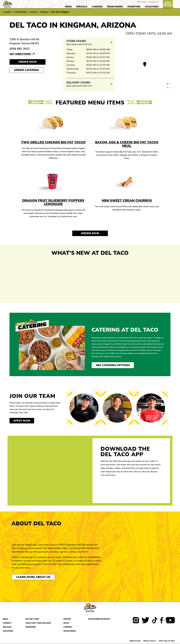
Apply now (22, 421)
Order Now (90, 233)
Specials (82, 7)
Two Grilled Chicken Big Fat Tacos (53, 142)
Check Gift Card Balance (38, 623)
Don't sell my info (167, 641)
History (67, 619)
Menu (68, 7)
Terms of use (135, 641)
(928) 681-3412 (20, 49)
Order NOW (28, 62)
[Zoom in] (168, 84)
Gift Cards (142, 2)
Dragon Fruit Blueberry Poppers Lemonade (53, 202)
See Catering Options (113, 365)
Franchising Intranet (99, 619)
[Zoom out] (168, 88)
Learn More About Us (33, 577)
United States (21, 12)
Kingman (44, 12)
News (66, 623)
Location (7, 12)
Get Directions (21, 54)
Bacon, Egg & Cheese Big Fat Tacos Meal (127, 144)
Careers (97, 7)
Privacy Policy (150, 641)
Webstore (134, 7)
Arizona (34, 12)
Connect (7, 623)
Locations (152, 7)
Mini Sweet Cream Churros (127, 200)
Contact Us (154, 2)
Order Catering (26, 70)
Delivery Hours (78, 83)
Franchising (115, 7)
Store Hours (76, 41)
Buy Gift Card (32, 619)
